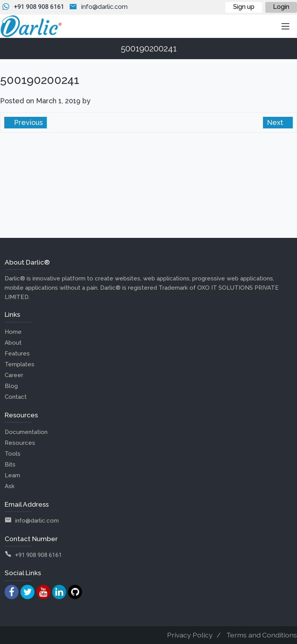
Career (14, 375)
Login (281, 7)
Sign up (244, 7)
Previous (27, 122)
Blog (11, 386)
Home (13, 332)
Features (17, 354)
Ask (10, 486)
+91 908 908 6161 (39, 7)
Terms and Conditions (262, 635)
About (13, 343)
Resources (20, 443)
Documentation (26, 432)
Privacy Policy (190, 635)
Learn (12, 475)
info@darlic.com (104, 7)
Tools (13, 454)
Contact (16, 397)
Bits (10, 465)
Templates (20, 364)
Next (276, 122)
